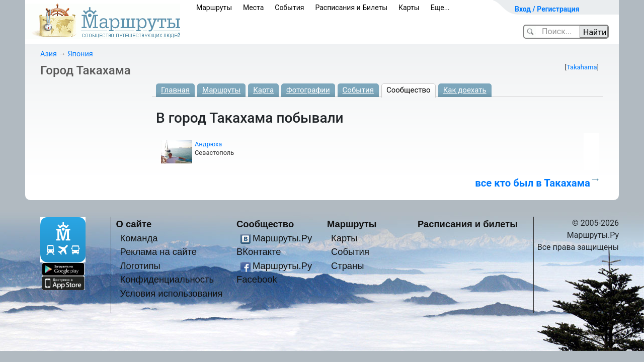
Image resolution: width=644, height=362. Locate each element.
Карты (409, 8)
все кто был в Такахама (533, 183)
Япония (80, 54)
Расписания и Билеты (351, 8)
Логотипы (140, 266)
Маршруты (214, 8)
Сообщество (409, 90)
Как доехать (465, 90)
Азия (49, 54)
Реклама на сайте (158, 252)
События (289, 8)
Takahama (582, 67)
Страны (348, 266)
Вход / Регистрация (547, 9)
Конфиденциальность (167, 279)
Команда (139, 238)
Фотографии (308, 90)
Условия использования (171, 293)
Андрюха (208, 144)
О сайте (134, 224)
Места (253, 8)
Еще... (440, 8)
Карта (263, 90)
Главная (175, 90)
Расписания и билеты (468, 224)
